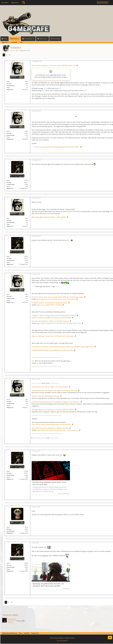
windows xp (12, 619)
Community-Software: (62, 638)
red (14, 50)
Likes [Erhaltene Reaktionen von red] (8, 82)
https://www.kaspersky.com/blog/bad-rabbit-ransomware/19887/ (57, 147)
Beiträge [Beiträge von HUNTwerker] (9, 182)
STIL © (62, 641)
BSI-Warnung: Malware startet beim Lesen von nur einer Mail (50, 483)
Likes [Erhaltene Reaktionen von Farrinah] (8, 527)
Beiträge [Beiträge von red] (9, 84)
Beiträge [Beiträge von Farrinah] (9, 529)
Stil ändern (103, 2)
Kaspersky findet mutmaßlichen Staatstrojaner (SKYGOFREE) (51, 318)
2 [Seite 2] (6, 55)
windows (10, 623)
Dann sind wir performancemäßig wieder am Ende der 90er (51, 424)
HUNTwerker (11, 621)
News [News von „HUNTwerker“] (8, 186)
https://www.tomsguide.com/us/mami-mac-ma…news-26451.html (59, 323)
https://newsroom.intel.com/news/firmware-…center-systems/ (57, 430)
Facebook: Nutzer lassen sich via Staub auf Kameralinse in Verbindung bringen (57, 297)
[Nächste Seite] (10, 55)
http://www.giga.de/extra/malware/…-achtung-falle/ (49, 217)
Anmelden (5, 2)
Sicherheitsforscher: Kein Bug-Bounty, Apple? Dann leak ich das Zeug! (54, 390)
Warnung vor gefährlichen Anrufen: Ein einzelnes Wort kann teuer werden (48, 585)
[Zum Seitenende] (110, 638)
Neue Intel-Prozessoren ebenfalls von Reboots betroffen (50, 428)
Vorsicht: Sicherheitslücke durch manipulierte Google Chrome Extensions (56, 402)
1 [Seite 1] (4, 55)
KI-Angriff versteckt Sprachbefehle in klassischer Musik (50, 303)
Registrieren (15, 2)
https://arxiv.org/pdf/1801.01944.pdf (49, 305)
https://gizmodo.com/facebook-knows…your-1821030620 (56, 299)
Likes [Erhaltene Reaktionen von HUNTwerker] (8, 180)
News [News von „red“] (8, 88)
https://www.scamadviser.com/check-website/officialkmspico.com (54, 65)
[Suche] (24, 2)
